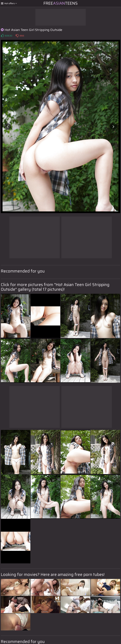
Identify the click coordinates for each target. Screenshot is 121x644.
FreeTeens (61, 3)
